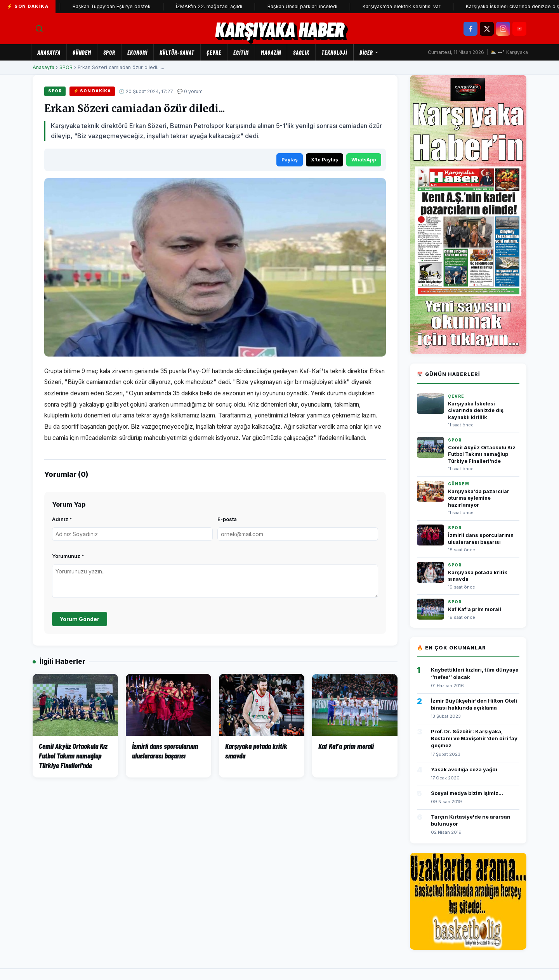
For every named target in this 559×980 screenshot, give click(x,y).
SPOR (109, 52)
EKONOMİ (137, 52)
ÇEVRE (214, 52)
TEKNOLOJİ (334, 52)
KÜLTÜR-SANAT (177, 52)
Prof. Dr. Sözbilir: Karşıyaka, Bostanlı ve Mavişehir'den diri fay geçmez (474, 738)
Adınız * (62, 519)
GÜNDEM (82, 52)
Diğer (369, 52)
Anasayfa (49, 52)
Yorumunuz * (68, 556)
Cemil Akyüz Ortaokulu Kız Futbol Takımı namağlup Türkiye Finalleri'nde (482, 454)
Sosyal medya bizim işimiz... (467, 793)
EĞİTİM (241, 52)
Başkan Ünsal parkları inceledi (317, 6)
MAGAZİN (271, 52)
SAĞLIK (301, 52)
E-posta (227, 519)
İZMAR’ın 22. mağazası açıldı (224, 6)
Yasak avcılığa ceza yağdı (464, 769)
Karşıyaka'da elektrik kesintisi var (416, 6)
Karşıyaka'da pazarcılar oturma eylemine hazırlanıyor (479, 498)
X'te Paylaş (325, 160)
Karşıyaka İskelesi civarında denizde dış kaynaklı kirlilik (476, 410)
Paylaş (290, 160)
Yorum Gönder (80, 619)
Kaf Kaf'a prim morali (475, 609)
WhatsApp (364, 160)
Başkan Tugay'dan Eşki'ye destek (126, 6)
